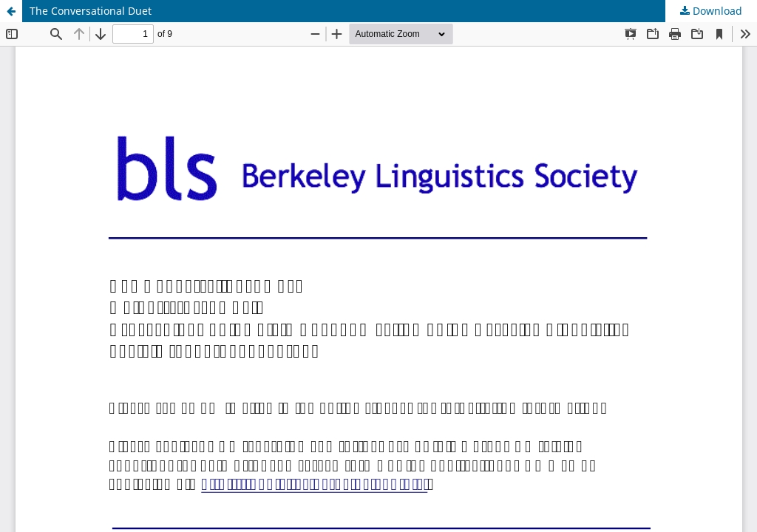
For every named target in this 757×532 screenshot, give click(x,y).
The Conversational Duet (91, 11)
